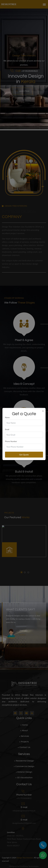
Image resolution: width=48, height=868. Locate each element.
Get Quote (24, 455)
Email (7, 429)
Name (7, 417)
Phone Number (11, 441)
